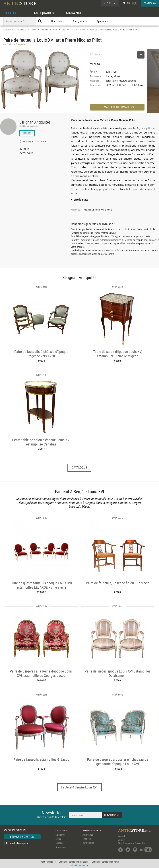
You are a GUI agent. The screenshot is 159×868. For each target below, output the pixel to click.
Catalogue (22, 30)
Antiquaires (88, 835)
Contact (122, 840)
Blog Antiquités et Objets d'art (132, 843)
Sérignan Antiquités (35, 122)
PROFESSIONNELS (92, 830)
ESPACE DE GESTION (22, 837)
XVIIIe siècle (80, 30)
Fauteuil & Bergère (49, 30)
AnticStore (8, 30)
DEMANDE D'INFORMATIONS (117, 107)
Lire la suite (81, 199)
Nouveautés (57, 21)
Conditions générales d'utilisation (74, 862)
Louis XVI (66, 30)
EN (129, 3)
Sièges (33, 30)
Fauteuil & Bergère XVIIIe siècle (98, 210)
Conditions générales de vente (105, 862)
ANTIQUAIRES (44, 13)
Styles (58, 839)
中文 (134, 3)
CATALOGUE (12, 13)
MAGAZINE (74, 13)
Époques (59, 843)
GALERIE (24, 150)
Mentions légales (48, 862)
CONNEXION (150, 3)
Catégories (60, 835)
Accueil (121, 836)
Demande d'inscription (17, 843)
